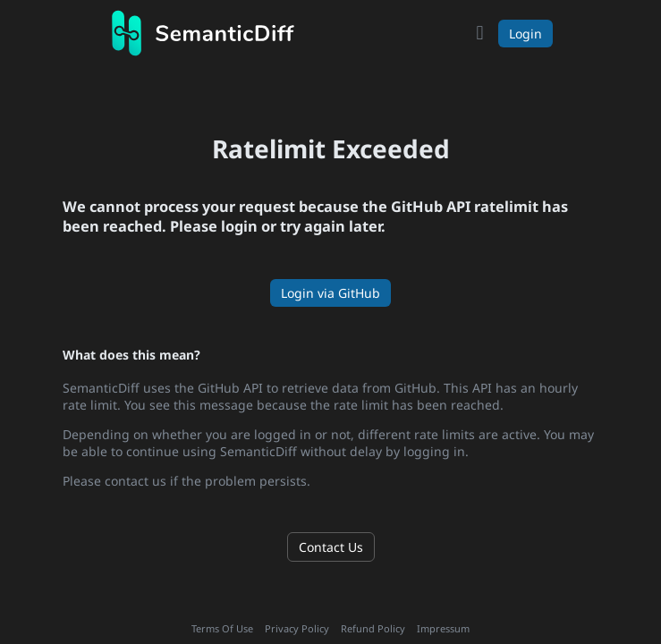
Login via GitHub (330, 293)
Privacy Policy (297, 628)
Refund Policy (373, 628)
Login (525, 34)
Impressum (443, 628)
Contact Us (331, 547)
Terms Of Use (222, 628)
